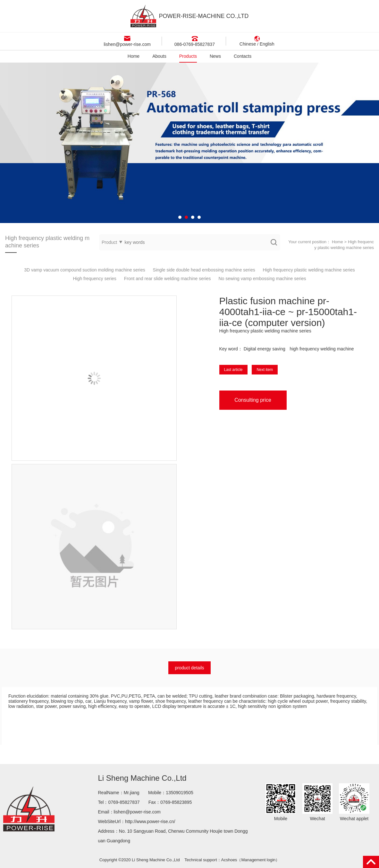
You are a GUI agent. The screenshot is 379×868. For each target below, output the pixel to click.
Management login (258, 860)
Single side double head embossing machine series (204, 270)
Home (134, 56)
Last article (233, 370)
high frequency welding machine (322, 349)
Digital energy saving (265, 349)
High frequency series (94, 279)
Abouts (159, 56)
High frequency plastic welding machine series (309, 270)
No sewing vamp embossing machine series (262, 279)
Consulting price (253, 400)
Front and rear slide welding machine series (168, 279)
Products (188, 56)
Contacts (243, 56)
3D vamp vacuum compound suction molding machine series (84, 270)
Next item (265, 370)
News (215, 56)
